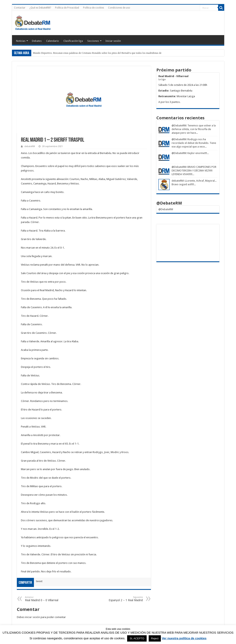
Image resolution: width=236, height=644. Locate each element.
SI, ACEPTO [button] (137, 638)
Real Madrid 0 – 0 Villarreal (46, 599)
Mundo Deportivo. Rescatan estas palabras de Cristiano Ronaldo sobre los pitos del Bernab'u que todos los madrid (93, 53)
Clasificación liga (73, 41)
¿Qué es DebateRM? (40, 8)
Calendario (53, 41)
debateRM (30, 146)
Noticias (21, 41)
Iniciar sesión (113, 41)
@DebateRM (179, 125)
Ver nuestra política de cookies (184, 638)
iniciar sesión (32, 617)
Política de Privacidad (67, 8)
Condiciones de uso (119, 8)
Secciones (93, 41)
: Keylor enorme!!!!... (198, 153)
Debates (37, 41)
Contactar (20, 8)
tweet (39, 581)
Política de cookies (94, 8)
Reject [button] (155, 638)
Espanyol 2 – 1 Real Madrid (122, 599)
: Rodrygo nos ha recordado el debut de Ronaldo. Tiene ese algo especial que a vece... (194, 143)
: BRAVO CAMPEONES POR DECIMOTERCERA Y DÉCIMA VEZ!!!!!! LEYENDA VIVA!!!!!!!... (194, 171)
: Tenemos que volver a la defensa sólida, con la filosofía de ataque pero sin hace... (194, 129)
